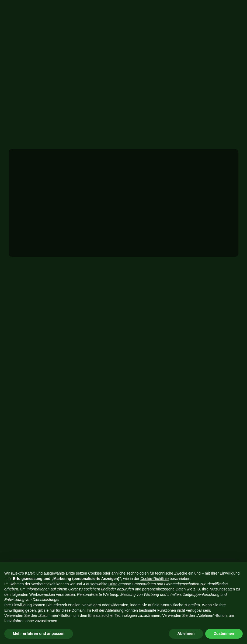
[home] (15, 10)
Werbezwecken (42, 594)
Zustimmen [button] (224, 634)
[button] (237, 8)
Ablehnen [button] (186, 634)
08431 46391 (162, 385)
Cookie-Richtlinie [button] (154, 579)
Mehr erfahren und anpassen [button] (39, 634)
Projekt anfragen (191, 8)
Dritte (113, 584)
